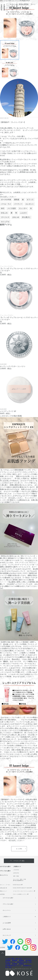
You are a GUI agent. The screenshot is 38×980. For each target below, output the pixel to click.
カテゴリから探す (5, 867)
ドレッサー (23, 208)
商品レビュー (3, 891)
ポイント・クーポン (5, 885)
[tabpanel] (19, 21)
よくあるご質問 (13, 7)
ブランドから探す (5, 871)
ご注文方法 (16, 870)
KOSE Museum (17, 885)
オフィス (30, 200)
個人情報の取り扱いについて (13, 966)
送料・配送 (16, 876)
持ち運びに (26, 217)
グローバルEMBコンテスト (20, 894)
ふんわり (24, 213)
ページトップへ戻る (19, 861)
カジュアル (5, 222)
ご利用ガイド (17, 7)
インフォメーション (8, 7)
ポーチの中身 (6, 200)
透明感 (17, 200)
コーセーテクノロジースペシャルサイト (23, 891)
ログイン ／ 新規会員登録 (19, 4)
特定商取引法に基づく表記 (24, 962)
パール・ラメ (6, 204)
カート (33, 4)
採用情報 (15, 960)
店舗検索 (4, 7)
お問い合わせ (7, 929)
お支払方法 (16, 873)
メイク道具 (12, 208)
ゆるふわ (4, 213)
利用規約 (21, 960)
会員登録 (2, 894)
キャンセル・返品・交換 (20, 879)
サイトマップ (7, 935)
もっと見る (19, 849)
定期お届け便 (3, 888)
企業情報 (2, 7)
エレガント (30, 204)
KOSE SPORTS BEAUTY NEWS (22, 888)
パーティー (18, 204)
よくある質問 (7, 923)
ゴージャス (5, 217)
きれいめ (16, 217)
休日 (3, 208)
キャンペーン (4, 875)
